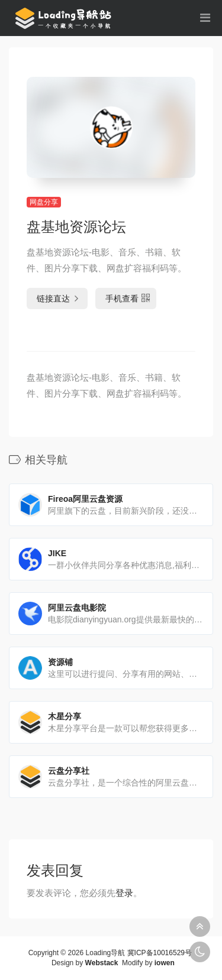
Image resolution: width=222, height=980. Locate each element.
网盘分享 (44, 202)
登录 (124, 893)
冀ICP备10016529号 (160, 953)
